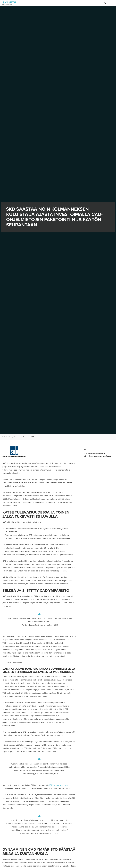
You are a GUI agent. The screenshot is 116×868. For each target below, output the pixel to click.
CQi (85, 450)
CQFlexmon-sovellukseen (60, 785)
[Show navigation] (111, 3)
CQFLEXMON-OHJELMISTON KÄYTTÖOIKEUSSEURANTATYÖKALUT (98, 455)
